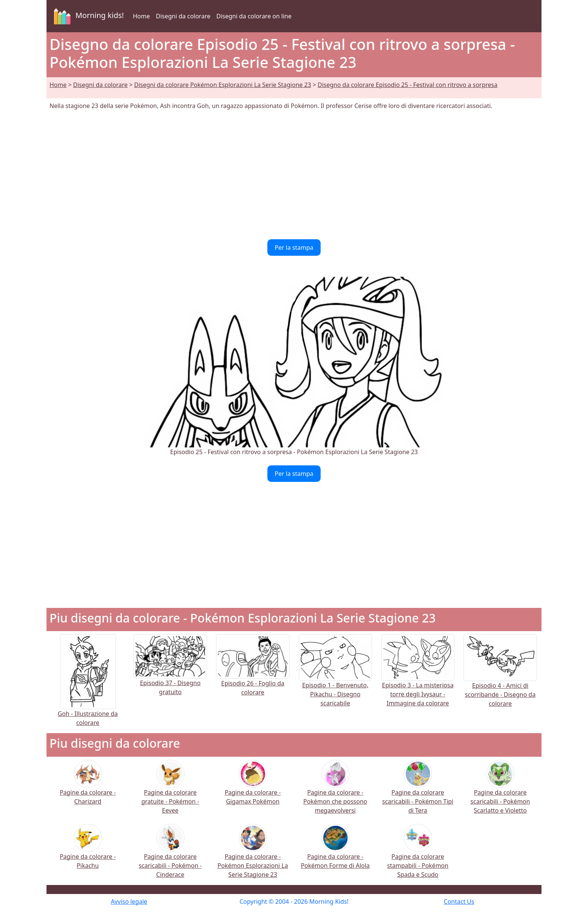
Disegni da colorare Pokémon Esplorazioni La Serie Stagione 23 (223, 85)
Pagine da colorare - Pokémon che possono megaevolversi (335, 792)
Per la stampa (294, 247)
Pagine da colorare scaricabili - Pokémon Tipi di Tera (418, 792)
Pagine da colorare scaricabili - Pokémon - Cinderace (170, 856)
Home (141, 16)
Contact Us (459, 901)
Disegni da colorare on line (254, 16)
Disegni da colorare (183, 16)
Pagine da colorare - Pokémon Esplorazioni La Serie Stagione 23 (253, 856)
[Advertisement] (294, 175)
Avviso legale (129, 901)
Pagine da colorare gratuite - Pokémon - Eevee (170, 792)
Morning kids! (87, 16)
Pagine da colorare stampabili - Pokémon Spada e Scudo (418, 856)
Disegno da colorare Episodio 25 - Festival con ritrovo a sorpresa (407, 85)
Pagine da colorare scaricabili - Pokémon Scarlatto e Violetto (500, 792)
